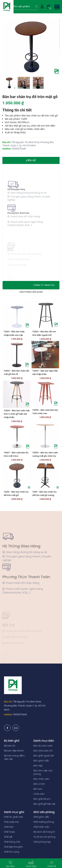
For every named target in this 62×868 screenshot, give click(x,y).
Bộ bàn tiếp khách (14, 751)
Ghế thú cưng (12, 852)
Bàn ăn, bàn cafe (43, 746)
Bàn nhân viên (41, 779)
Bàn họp (38, 766)
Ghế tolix (9, 827)
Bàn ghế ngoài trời (44, 756)
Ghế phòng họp (42, 842)
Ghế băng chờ (12, 842)
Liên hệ (31, 160)
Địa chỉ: (8, 702)
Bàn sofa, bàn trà (43, 751)
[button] (57, 7)
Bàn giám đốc (41, 761)
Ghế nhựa (10, 832)
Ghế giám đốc (41, 817)
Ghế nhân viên (42, 827)
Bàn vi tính (39, 784)
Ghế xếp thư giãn (13, 847)
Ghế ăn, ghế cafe (14, 817)
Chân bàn (39, 794)
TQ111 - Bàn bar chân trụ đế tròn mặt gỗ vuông (44, 509)
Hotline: (8, 714)
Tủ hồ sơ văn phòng (44, 837)
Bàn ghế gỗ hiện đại (44, 804)
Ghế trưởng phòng (44, 822)
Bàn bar (38, 789)
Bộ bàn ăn (10, 746)
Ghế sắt (8, 837)
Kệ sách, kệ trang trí (44, 832)
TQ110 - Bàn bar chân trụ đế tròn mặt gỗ (16, 509)
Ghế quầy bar (12, 822)
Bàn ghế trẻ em (42, 799)
